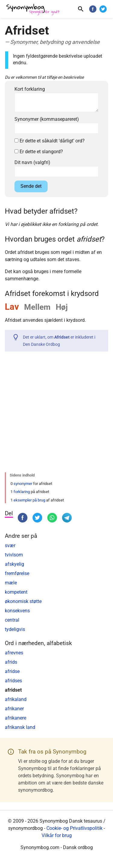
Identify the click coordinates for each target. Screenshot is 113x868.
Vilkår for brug (57, 835)
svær (10, 545)
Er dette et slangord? (39, 152)
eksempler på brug (29, 500)
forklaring (22, 492)
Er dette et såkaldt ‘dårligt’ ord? (50, 141)
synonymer (23, 484)
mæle (11, 583)
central (12, 620)
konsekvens (17, 611)
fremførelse (17, 573)
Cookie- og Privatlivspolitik (74, 828)
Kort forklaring (30, 89)
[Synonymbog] (35, 10)
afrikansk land (20, 727)
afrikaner (14, 709)
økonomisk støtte (23, 601)
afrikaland (16, 699)
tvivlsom (14, 555)
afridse (12, 671)
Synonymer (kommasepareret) (47, 119)
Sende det (31, 186)
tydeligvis (15, 629)
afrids (11, 662)
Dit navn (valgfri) (32, 162)
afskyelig (14, 564)
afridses (13, 681)
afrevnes (14, 653)
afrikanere (16, 718)
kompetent (16, 592)
